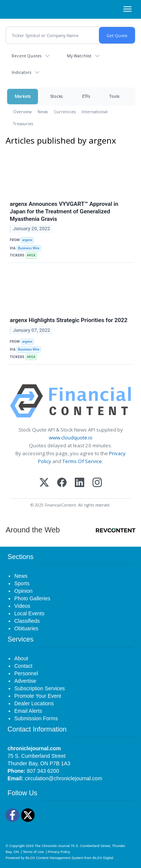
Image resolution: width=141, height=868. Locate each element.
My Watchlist (79, 56)
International (95, 112)
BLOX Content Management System (55, 858)
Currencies (65, 112)
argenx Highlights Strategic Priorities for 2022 (69, 320)
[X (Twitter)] (44, 483)
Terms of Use (33, 852)
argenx (27, 240)
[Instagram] (97, 483)
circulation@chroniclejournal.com (64, 778)
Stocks (56, 96)
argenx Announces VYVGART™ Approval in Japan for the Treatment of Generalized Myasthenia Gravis (64, 211)
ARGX (31, 255)
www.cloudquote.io (71, 438)
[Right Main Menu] (127, 9)
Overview (22, 112)
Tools (114, 96)
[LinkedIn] (80, 483)
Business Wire (29, 248)
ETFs (86, 96)
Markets (23, 96)
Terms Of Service (82, 461)
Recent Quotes (27, 56)
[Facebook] (62, 483)
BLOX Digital (103, 858)
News (43, 112)
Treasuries (23, 124)
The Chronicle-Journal (52, 846)
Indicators (21, 72)
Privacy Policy (59, 852)
